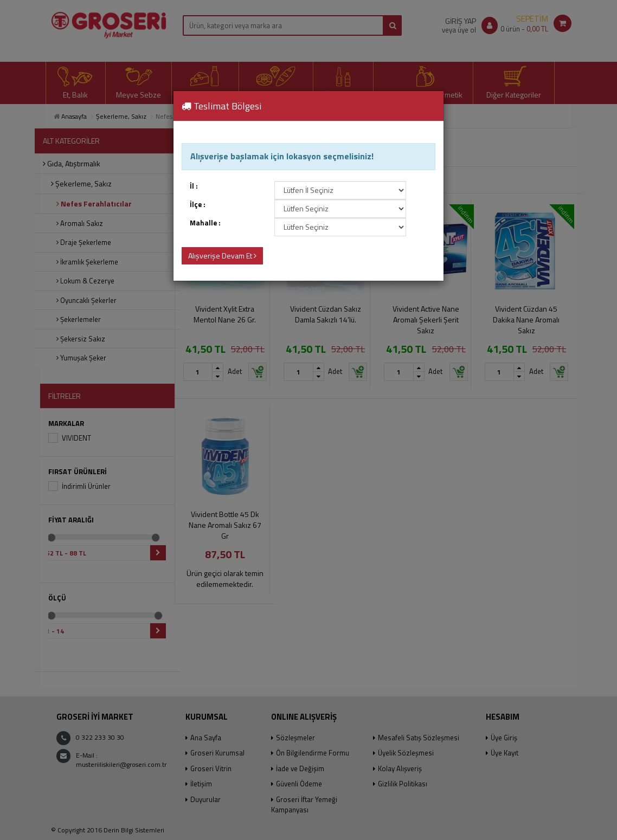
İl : (194, 186)
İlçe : (198, 205)
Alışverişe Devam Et (222, 256)
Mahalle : (205, 223)
